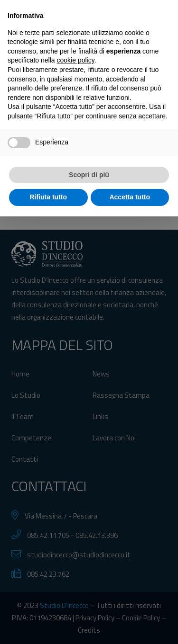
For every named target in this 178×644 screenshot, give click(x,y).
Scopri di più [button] (89, 602)
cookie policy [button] (76, 488)
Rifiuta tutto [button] (48, 625)
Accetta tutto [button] (130, 625)
